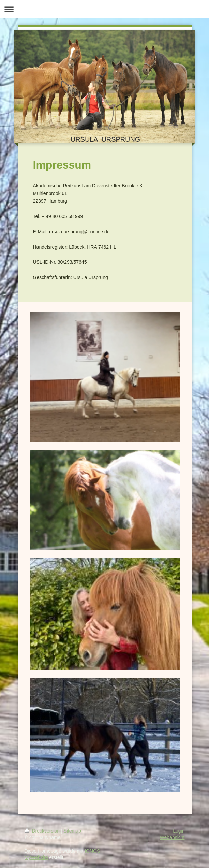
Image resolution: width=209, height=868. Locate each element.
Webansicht (172, 837)
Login (179, 831)
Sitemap (72, 831)
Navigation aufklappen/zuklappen (104, 9)
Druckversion (43, 831)
